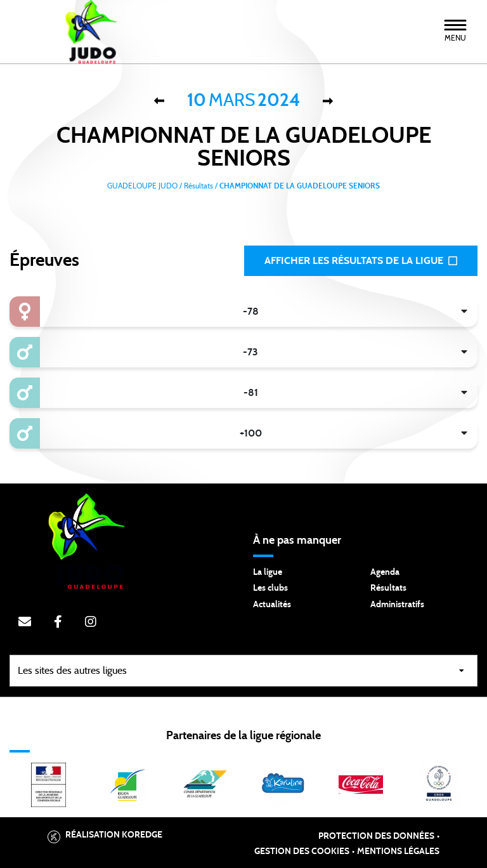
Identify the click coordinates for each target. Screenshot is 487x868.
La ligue (268, 572)
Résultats (388, 588)
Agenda (385, 572)
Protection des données (376, 836)
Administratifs (397, 605)
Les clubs (270, 588)
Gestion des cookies (302, 852)
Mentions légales (398, 852)
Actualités (272, 605)
